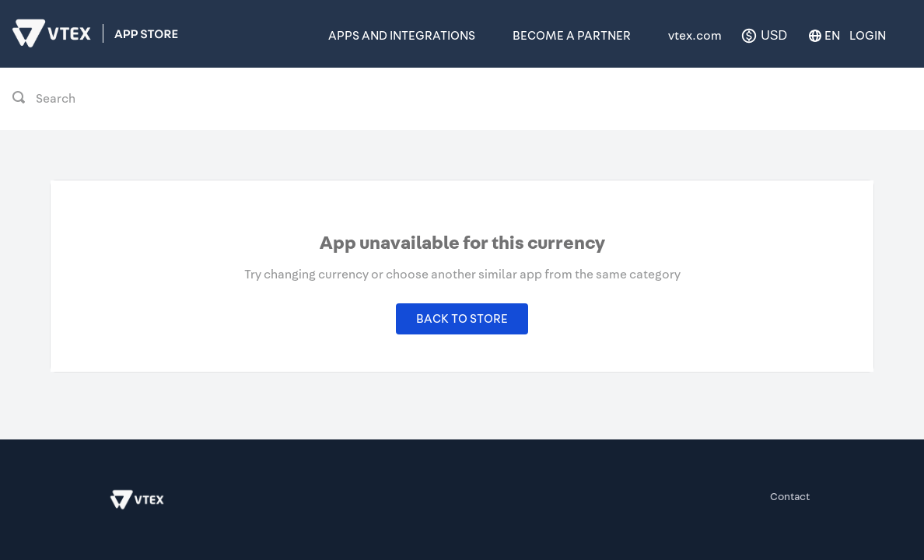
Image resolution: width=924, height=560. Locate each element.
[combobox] (462, 99)
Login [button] (868, 36)
